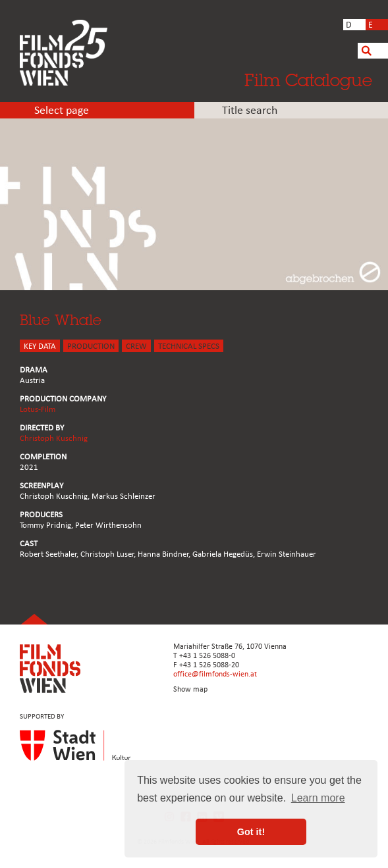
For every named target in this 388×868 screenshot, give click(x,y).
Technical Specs (189, 346)
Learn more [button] (318, 798)
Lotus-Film (38, 410)
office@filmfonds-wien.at (215, 675)
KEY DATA (40, 346)
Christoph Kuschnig (54, 439)
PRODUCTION (91, 346)
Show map (190, 690)
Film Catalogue (308, 80)
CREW (136, 346)
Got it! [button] (251, 832)
